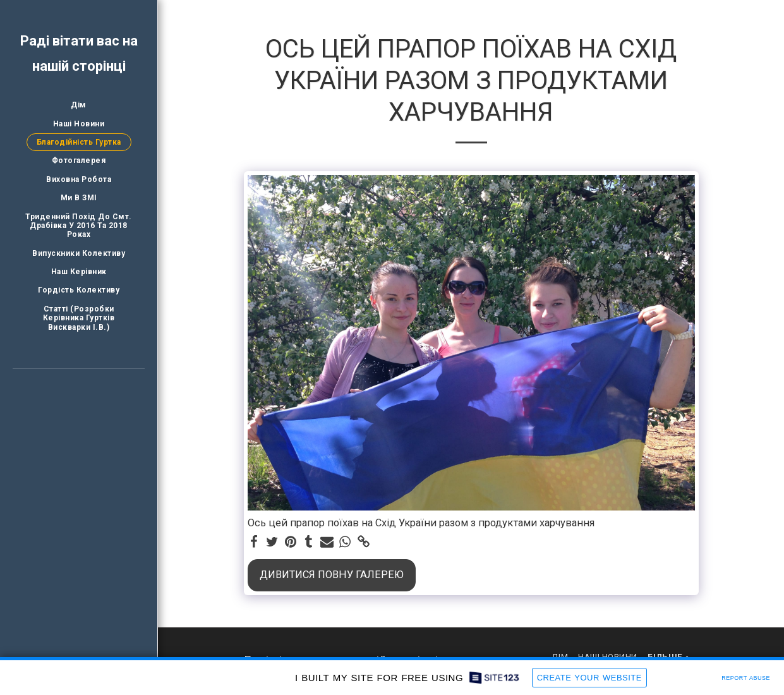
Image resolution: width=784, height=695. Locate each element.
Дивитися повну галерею (332, 575)
